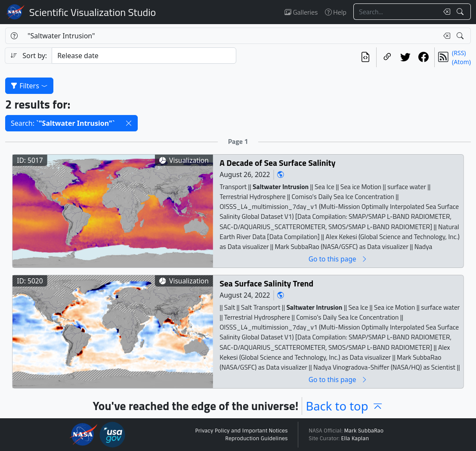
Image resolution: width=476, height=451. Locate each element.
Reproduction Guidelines (256, 439)
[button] (129, 123)
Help (336, 12)
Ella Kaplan (355, 439)
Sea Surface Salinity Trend (266, 283)
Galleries (301, 12)
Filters (29, 86)
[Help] (14, 36)
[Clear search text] (445, 12)
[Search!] (461, 12)
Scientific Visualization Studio (93, 12)
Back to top (344, 406)
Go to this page (338, 259)
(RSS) (459, 53)
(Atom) (461, 62)
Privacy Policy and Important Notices (241, 431)
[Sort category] (144, 56)
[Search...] (396, 12)
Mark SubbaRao (364, 431)
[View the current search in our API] (365, 57)
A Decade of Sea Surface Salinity (277, 163)
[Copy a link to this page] (387, 57)
